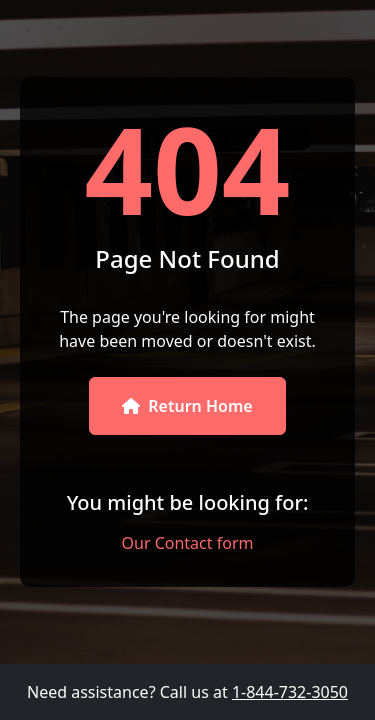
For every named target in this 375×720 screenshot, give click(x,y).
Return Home (187, 406)
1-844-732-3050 (290, 692)
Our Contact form (188, 543)
